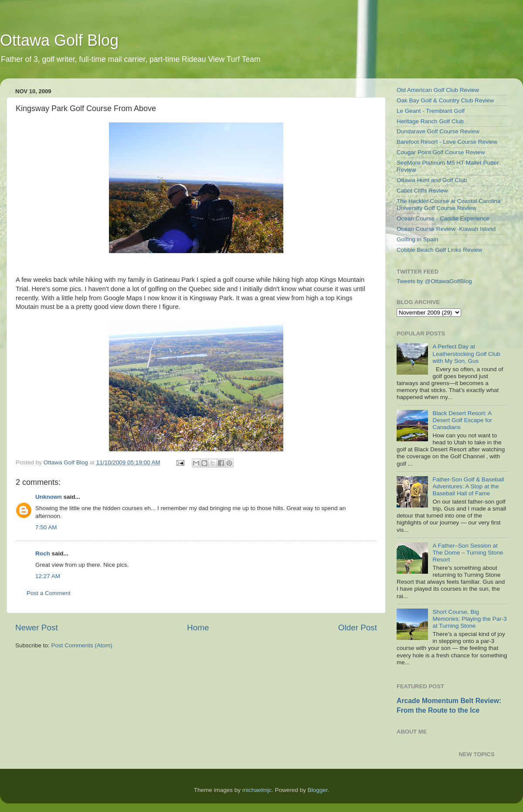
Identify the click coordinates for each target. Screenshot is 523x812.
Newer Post (37, 628)
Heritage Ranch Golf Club (430, 121)
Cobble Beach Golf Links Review (440, 250)
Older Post (358, 628)
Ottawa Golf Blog (59, 40)
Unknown (49, 497)
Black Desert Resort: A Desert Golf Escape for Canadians (462, 420)
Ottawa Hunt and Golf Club (432, 180)
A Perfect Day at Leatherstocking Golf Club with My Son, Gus (466, 354)
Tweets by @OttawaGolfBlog (434, 281)
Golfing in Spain (417, 239)
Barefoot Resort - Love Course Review (447, 142)
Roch (43, 553)
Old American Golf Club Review (438, 90)
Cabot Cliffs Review (422, 191)
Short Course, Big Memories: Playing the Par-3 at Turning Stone (469, 619)
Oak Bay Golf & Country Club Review (445, 100)
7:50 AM (46, 527)
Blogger (318, 790)
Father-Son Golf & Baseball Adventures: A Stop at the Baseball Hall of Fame (468, 486)
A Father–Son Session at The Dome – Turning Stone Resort (468, 553)
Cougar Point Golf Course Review (441, 152)
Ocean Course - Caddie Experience (443, 218)
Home (198, 628)
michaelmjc (257, 790)
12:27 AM (48, 576)
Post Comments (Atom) (82, 645)
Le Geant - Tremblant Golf (431, 111)
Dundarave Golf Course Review (438, 131)
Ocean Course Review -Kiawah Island (446, 229)
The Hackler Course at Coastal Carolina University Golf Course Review (449, 205)
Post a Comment (49, 593)
